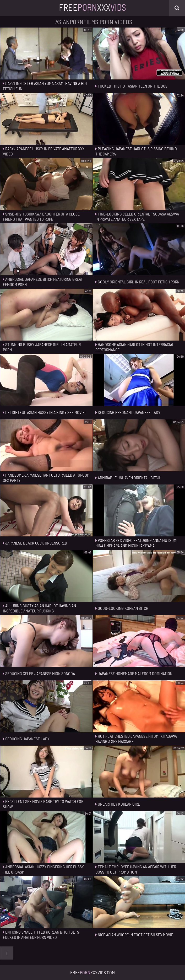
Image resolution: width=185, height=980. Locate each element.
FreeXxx (92, 7)
